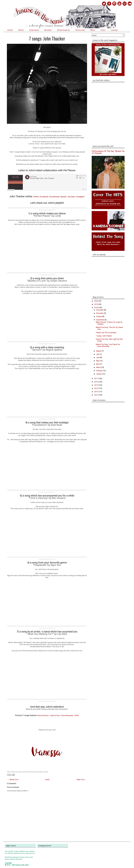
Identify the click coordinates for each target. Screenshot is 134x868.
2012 (96, 395)
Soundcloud (54, 197)
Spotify (63, 197)
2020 (96, 301)
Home (10, 30)
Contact (114, 30)
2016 (96, 382)
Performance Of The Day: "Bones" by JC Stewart (108, 152)
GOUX (77, 715)
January (99, 374)
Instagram (80, 197)
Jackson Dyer (55, 715)
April (98, 364)
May (98, 361)
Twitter (36, 197)
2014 (96, 388)
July (98, 354)
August (99, 351)
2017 (96, 379)
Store (103, 30)
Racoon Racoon (43, 715)
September (100, 320)
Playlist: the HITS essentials (106, 333)
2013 (96, 392)
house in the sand (22, 865)
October (99, 316)
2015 (96, 385)
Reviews (48, 30)
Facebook (44, 197)
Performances (63, 30)
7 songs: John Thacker (47, 38)
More (93, 30)
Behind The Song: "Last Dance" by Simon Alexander (108, 345)
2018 (96, 308)
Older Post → (81, 780)
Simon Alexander (67, 715)
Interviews (34, 30)
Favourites (80, 30)
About (21, 30)
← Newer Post (13, 780)
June (98, 358)
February (100, 371)
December (100, 310)
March (99, 367)
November (100, 313)
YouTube (71, 197)
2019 (96, 304)
